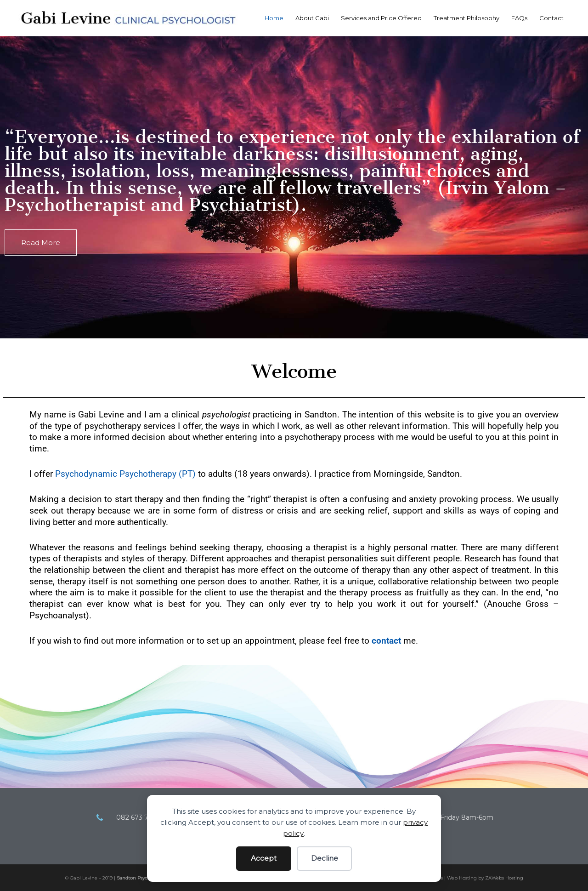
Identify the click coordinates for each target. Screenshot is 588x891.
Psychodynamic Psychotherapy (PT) (125, 474)
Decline (325, 858)
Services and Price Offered (381, 18)
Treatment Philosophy (466, 18)
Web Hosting (462, 878)
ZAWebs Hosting (504, 878)
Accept (264, 858)
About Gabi (312, 18)
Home (274, 18)
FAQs (519, 18)
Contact (551, 18)
